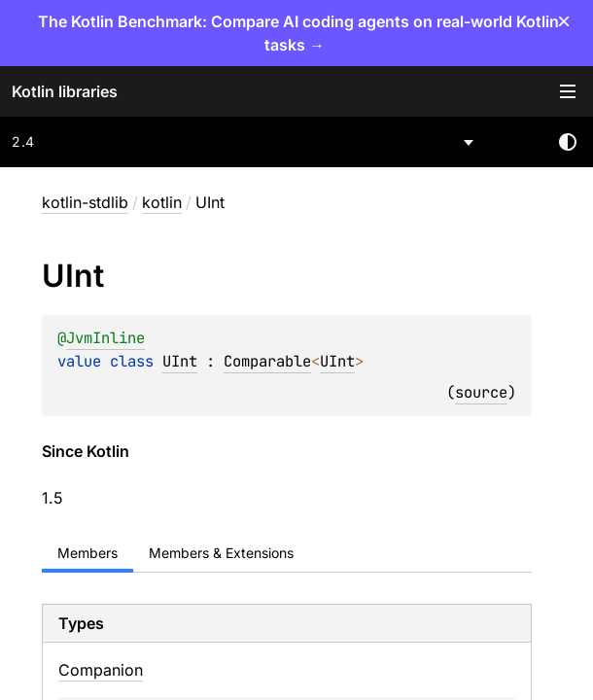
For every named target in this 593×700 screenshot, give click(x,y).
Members (87, 553)
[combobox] (244, 142)
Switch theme (568, 142)
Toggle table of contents (568, 91)
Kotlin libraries (65, 91)
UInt (180, 361)
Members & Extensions (221, 553)
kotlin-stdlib (85, 202)
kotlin (162, 202)
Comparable (267, 361)
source (481, 392)
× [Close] (564, 21)
